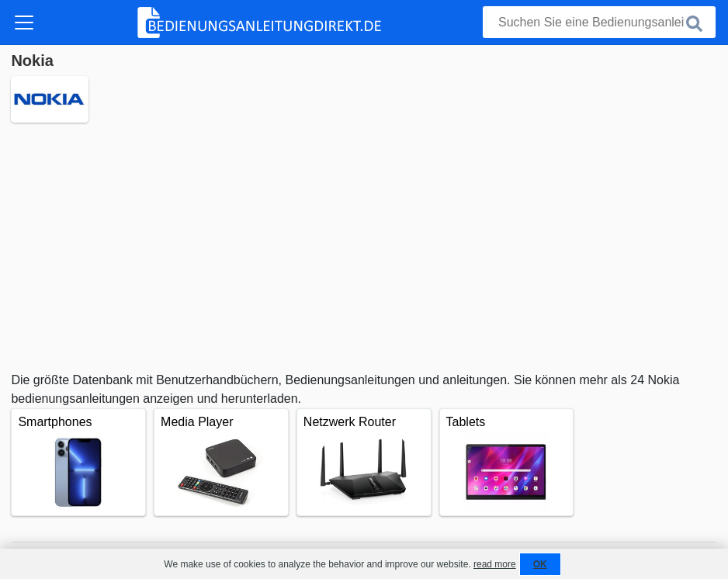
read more (495, 564)
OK (540, 564)
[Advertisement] (364, 247)
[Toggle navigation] (24, 23)
